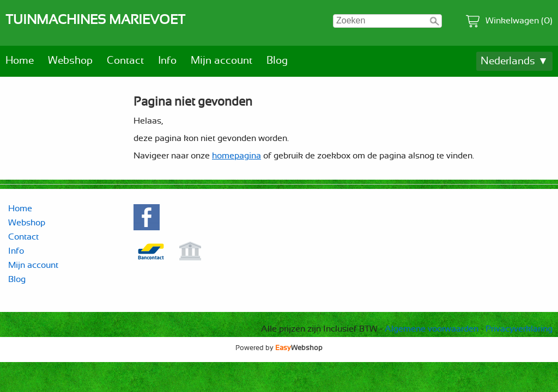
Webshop (70, 61)
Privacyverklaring (519, 329)
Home (20, 61)
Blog (277, 61)
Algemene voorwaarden (432, 329)
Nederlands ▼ (514, 61)
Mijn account (222, 61)
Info (167, 61)
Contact (125, 61)
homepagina (236, 156)
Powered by (279, 348)
